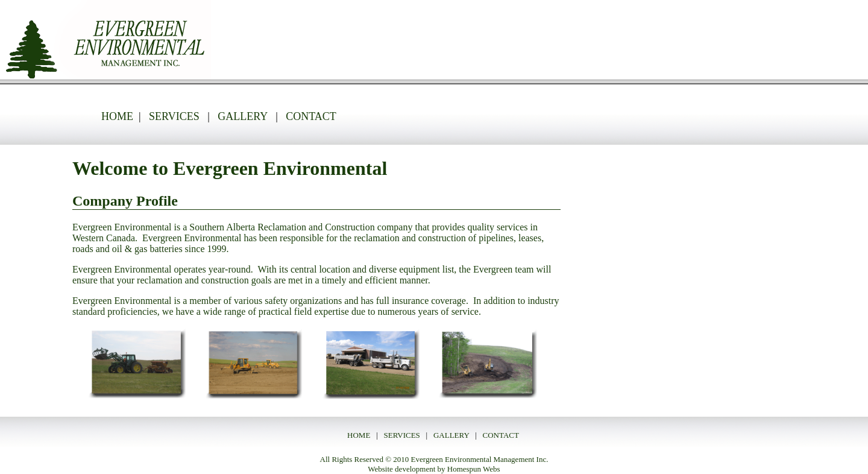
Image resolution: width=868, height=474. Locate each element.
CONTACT (311, 116)
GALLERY (244, 116)
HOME (117, 116)
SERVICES (174, 116)
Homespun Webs (474, 469)
